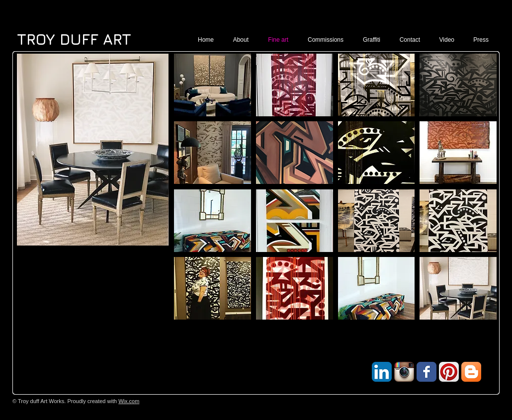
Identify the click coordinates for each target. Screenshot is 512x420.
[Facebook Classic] (427, 372)
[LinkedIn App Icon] (382, 372)
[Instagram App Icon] (404, 372)
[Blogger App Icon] (471, 372)
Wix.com (129, 401)
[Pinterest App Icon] (449, 372)
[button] (213, 85)
